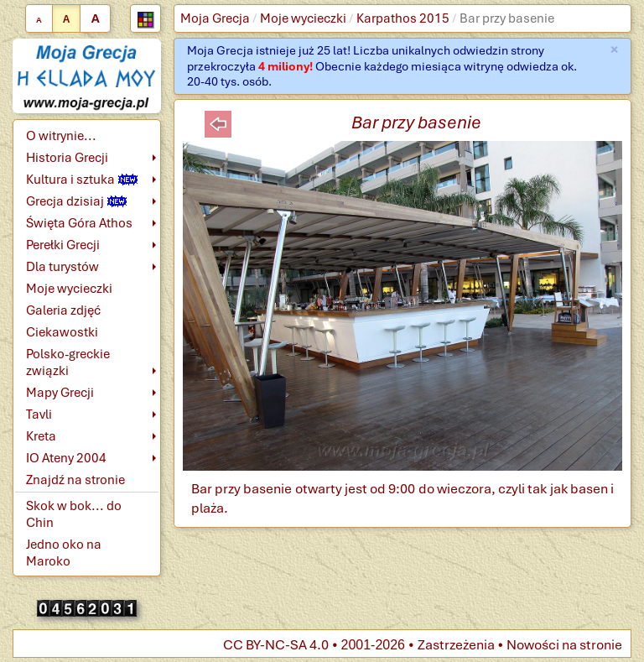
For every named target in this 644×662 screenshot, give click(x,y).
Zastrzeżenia (456, 645)
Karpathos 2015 (403, 18)
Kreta (41, 436)
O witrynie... (61, 136)
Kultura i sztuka (82, 180)
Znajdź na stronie (75, 480)
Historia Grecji (67, 158)
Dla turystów (62, 267)
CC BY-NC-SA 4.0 (276, 645)
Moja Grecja (215, 18)
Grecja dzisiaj (76, 201)
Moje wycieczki (303, 18)
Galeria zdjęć (63, 310)
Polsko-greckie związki (68, 362)
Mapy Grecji (60, 393)
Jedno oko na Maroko (64, 553)
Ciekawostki (62, 332)
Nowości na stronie (564, 645)
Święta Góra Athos (79, 223)
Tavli (39, 414)
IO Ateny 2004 (66, 458)
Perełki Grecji (63, 245)
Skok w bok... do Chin (74, 514)
